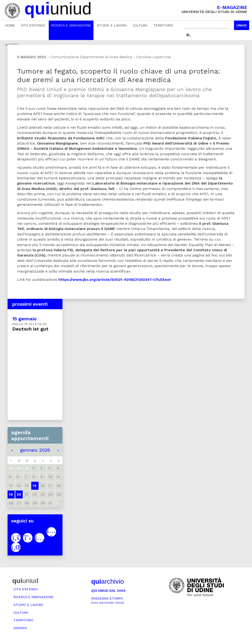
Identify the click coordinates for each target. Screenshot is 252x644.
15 (34, 486)
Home (10, 25)
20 (19, 494)
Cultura (140, 25)
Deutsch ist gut (30, 329)
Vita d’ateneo (33, 25)
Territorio (163, 25)
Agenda (20, 628)
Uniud (242, 25)
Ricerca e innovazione (71, 25)
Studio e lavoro (112, 25)
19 (11, 494)
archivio (107, 581)
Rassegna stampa (108, 600)
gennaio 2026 (35, 450)
